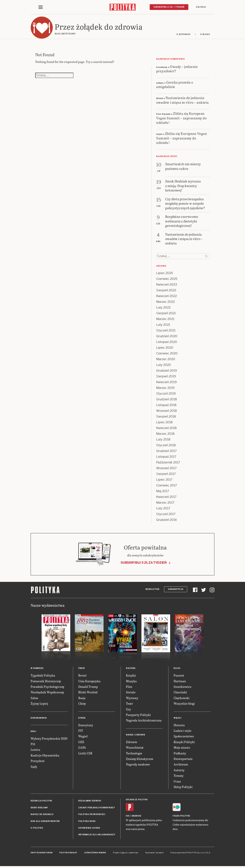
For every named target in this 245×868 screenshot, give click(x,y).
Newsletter (152, 590)
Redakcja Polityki (41, 802)
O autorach (183, 35)
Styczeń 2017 (166, 515)
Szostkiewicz (183, 687)
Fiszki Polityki (181, 816)
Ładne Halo (134, 853)
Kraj (33, 732)
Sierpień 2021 (166, 314)
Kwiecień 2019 (166, 383)
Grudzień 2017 (166, 452)
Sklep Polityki (183, 787)
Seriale (131, 693)
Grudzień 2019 (167, 371)
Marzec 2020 (166, 360)
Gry (128, 710)
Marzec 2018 (165, 434)
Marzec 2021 (165, 320)
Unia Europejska (89, 682)
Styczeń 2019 (166, 394)
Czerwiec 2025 (167, 280)
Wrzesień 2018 (167, 412)
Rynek (82, 719)
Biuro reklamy (39, 808)
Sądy (34, 767)
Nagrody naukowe (138, 765)
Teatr (129, 704)
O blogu (205, 35)
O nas (177, 782)
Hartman (180, 682)
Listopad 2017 (166, 457)
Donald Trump (88, 687)
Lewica (35, 750)
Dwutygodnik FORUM (42, 853)
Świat (82, 669)
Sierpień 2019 (166, 377)
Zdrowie (132, 742)
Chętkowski (182, 698)
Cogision (124, 853)
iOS (128, 816)
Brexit (82, 676)
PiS (33, 745)
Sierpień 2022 (166, 291)
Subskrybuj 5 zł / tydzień (169, 7)
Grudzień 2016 (167, 521)
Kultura (131, 669)
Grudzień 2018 (167, 400)
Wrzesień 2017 (166, 469)
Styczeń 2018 (166, 446)
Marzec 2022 (165, 302)
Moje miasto (182, 748)
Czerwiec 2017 (167, 486)
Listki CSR (85, 754)
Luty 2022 (163, 308)
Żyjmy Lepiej (39, 704)
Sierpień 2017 (166, 475)
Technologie (134, 754)
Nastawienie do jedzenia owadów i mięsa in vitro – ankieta (183, 101)
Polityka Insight (68, 853)
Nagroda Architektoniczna (144, 721)
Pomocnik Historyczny (46, 682)
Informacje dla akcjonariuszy (97, 835)
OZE (81, 742)
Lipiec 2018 (164, 423)
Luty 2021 (163, 325)
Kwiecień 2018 (166, 429)
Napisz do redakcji (42, 815)
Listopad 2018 (166, 406)
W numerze (37, 669)
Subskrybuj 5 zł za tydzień (144, 563)
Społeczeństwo (184, 737)
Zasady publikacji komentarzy (97, 808)
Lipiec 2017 (164, 480)
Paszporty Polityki (138, 715)
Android (136, 816)
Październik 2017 (168, 463)
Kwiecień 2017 (166, 498)
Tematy (179, 776)
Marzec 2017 (165, 503)
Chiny (82, 704)
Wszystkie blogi (184, 704)
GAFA (82, 748)
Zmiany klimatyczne (140, 759)
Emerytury (86, 726)
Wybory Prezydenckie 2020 (49, 739)
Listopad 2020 (167, 343)
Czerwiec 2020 (167, 354)
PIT (81, 731)
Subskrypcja (176, 590)
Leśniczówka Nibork (95, 853)
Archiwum (181, 765)
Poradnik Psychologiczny (47, 687)
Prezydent (38, 761)
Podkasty (180, 754)
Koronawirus (39, 719)
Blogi (177, 669)
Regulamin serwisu (90, 802)
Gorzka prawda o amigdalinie (175, 85)
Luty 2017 (163, 509)
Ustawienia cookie (89, 829)
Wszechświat (135, 748)
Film (129, 687)
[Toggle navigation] (41, 7)
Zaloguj (201, 7)
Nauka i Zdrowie (136, 735)
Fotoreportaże (183, 759)
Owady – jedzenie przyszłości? (177, 69)
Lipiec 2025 (165, 274)
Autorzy (179, 771)
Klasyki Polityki (184, 742)
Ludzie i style (183, 731)
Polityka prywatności (92, 815)
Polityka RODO (87, 822)
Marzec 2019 (165, 389)
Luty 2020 (164, 366)
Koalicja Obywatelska (45, 756)
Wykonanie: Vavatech (154, 853)
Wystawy (132, 698)
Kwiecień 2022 (167, 297)
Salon (34, 698)
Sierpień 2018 (166, 417)
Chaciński (180, 693)
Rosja (82, 698)
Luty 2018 (163, 440)
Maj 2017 (163, 492)
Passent (179, 676)
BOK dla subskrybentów (45, 822)
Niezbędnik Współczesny (47, 693)
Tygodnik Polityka (43, 676)
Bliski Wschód (88, 693)
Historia (179, 726)
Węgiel (83, 737)
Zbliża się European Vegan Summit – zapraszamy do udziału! (181, 118)
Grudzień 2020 (167, 337)
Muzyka (131, 682)
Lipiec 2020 (165, 348)
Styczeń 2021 (166, 331)
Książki (131, 676)
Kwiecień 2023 (167, 285)
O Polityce (37, 829)
